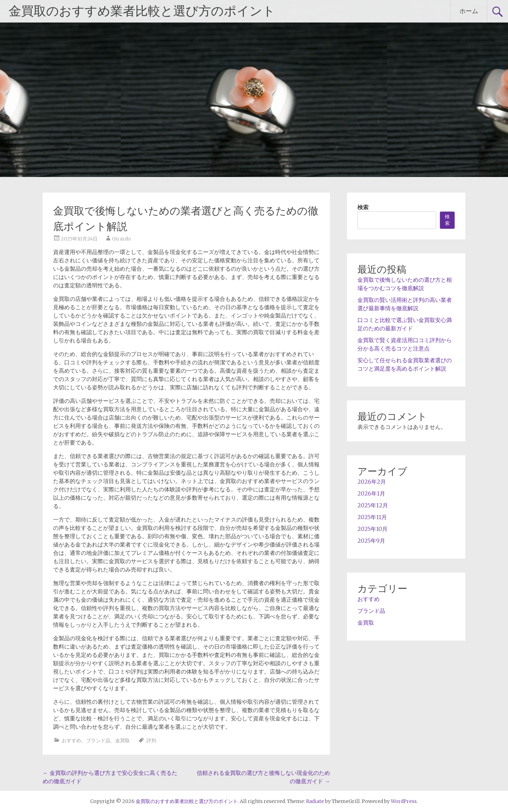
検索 (363, 207)
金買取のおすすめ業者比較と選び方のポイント (142, 11)
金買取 (122, 741)
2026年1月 (371, 493)
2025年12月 (373, 505)
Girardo (121, 239)
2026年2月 (372, 482)
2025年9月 (371, 541)
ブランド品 (98, 741)
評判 (151, 741)
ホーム (469, 11)
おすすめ (71, 741)
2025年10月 (372, 529)
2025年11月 (372, 517)
